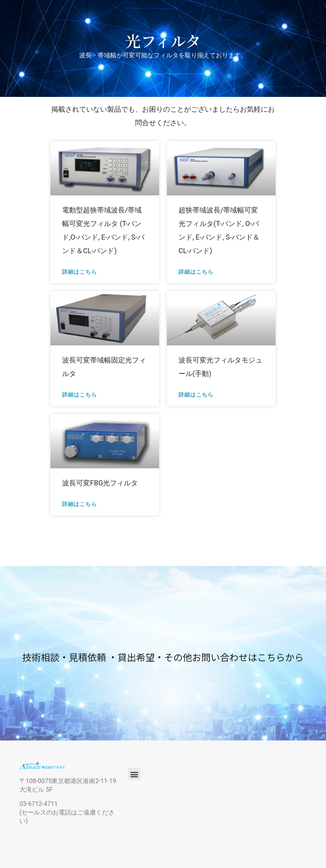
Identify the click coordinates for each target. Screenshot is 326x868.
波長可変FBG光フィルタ (100, 483)
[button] (134, 774)
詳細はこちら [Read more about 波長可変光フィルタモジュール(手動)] (196, 394)
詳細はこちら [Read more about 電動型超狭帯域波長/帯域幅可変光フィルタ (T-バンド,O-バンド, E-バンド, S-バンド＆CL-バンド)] (80, 272)
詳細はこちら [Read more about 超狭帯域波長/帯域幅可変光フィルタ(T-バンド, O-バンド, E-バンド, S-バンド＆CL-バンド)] (196, 272)
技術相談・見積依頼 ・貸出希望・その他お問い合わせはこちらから (163, 657)
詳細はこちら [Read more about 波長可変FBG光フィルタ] (80, 504)
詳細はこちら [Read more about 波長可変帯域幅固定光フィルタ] (80, 394)
